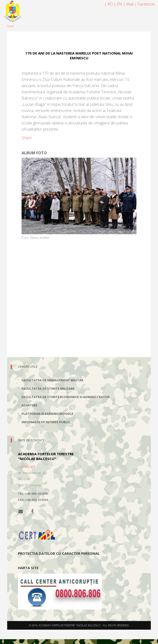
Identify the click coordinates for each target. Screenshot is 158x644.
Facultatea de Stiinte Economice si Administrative (66, 397)
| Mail (128, 4)
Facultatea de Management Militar (52, 380)
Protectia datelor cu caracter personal (59, 553)
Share (27, 138)
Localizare (27, 466)
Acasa (11, 26)
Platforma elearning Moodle (47, 414)
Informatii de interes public (46, 422)
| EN (118, 4)
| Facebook (144, 4)
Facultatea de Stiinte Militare (48, 389)
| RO (109, 4)
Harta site (28, 568)
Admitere (29, 405)
